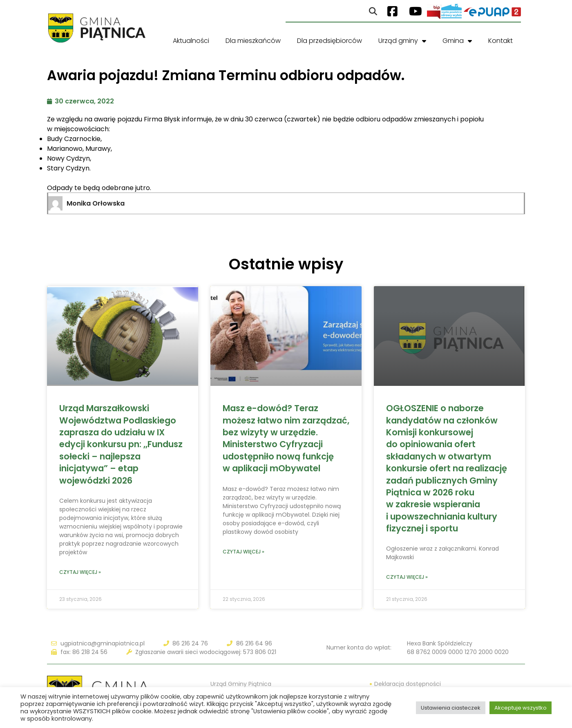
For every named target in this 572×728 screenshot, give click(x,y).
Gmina (457, 41)
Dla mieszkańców (253, 41)
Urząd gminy (402, 41)
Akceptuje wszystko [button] (521, 708)
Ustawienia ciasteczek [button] (451, 708)
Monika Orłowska (96, 203)
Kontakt (500, 41)
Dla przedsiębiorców (330, 41)
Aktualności (191, 41)
